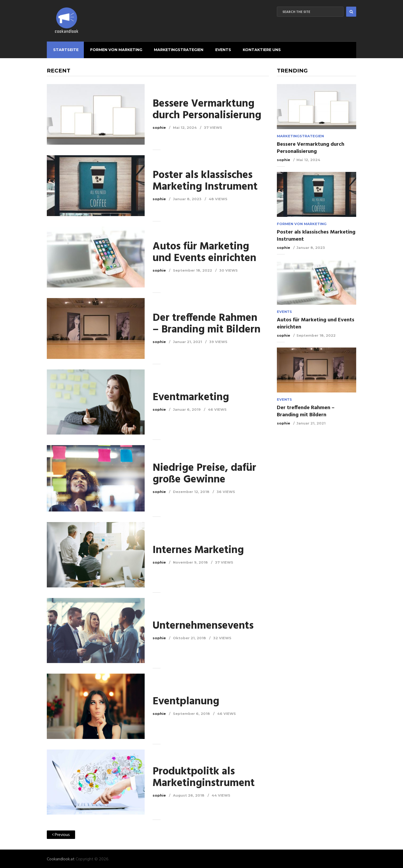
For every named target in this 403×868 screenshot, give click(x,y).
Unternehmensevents (203, 625)
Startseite (65, 49)
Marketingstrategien (176, 49)
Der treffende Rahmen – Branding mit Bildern (207, 323)
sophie (159, 127)
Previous (61, 834)
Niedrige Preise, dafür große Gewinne (204, 473)
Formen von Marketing (114, 49)
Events (219, 49)
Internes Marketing (198, 549)
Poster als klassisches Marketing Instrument (205, 180)
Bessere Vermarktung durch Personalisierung (207, 109)
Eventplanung (186, 701)
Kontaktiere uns (257, 49)
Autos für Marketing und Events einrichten (204, 252)
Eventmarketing (191, 396)
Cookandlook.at (61, 858)
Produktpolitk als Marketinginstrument (204, 776)
